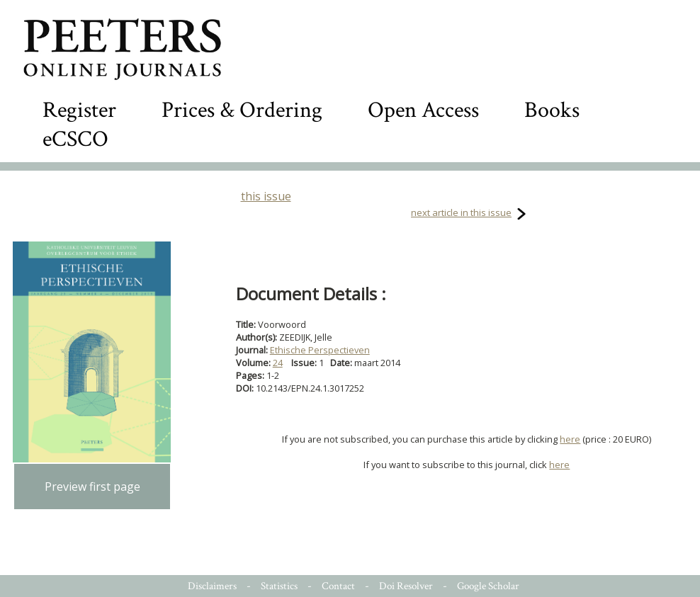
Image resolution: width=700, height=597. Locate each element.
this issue (266, 196)
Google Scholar (488, 586)
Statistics (279, 586)
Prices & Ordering (242, 110)
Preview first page (92, 487)
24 (278, 363)
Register (79, 110)
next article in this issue (461, 212)
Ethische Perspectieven (320, 350)
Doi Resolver (406, 586)
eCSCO (75, 139)
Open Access (423, 110)
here (570, 439)
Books (552, 110)
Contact (338, 586)
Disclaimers (212, 586)
